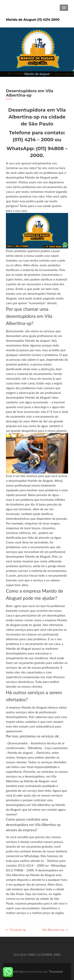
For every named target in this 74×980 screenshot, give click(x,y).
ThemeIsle (56, 971)
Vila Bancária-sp (55, 930)
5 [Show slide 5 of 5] (47, 65)
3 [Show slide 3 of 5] (37, 65)
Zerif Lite (18, 971)
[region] (37, 52)
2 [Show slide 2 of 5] (32, 65)
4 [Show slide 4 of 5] (42, 65)
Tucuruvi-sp (16, 930)
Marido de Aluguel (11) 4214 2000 (33, 20)
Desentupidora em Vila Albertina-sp (30, 93)
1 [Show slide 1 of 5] (27, 65)
